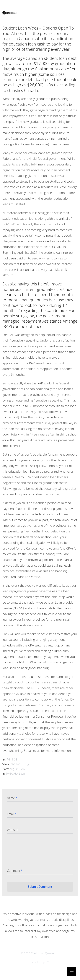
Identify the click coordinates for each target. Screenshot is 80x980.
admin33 (12, 759)
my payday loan (15, 774)
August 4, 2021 (18, 769)
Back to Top (40, 962)
